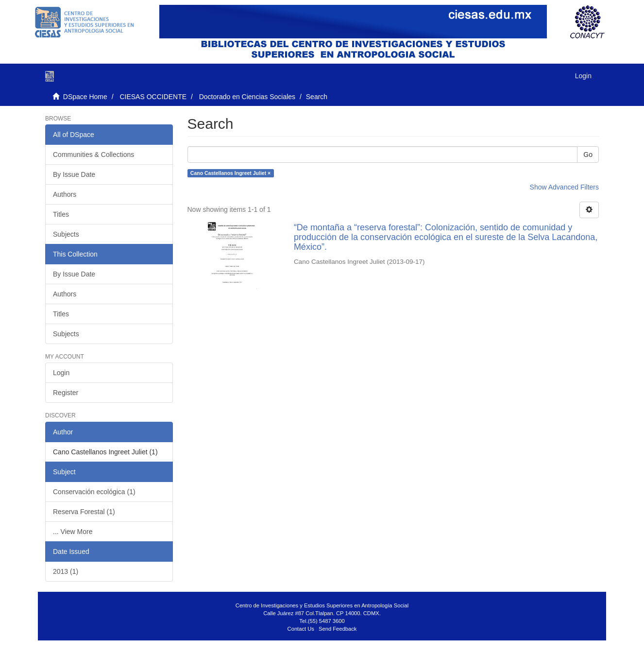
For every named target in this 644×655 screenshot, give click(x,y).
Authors (65, 194)
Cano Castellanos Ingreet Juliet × (230, 173)
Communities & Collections (93, 155)
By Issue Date (74, 174)
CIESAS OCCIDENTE (153, 97)
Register (66, 393)
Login (61, 373)
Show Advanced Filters (564, 187)
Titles (61, 214)
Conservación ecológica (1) (94, 492)
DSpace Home (85, 97)
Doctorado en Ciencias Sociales (247, 97)
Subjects (66, 234)
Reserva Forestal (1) (84, 512)
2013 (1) (66, 571)
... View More (73, 532)
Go (588, 155)
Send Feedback (338, 629)
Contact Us (301, 629)
